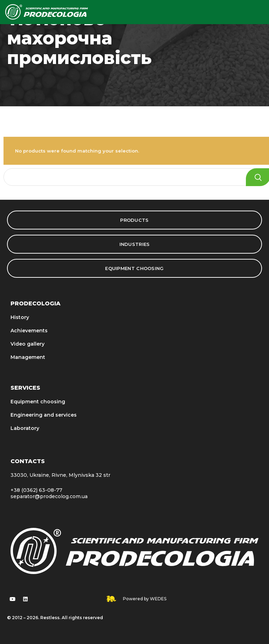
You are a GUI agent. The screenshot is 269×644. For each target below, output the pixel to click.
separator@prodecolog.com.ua (49, 496)
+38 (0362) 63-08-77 (36, 490)
